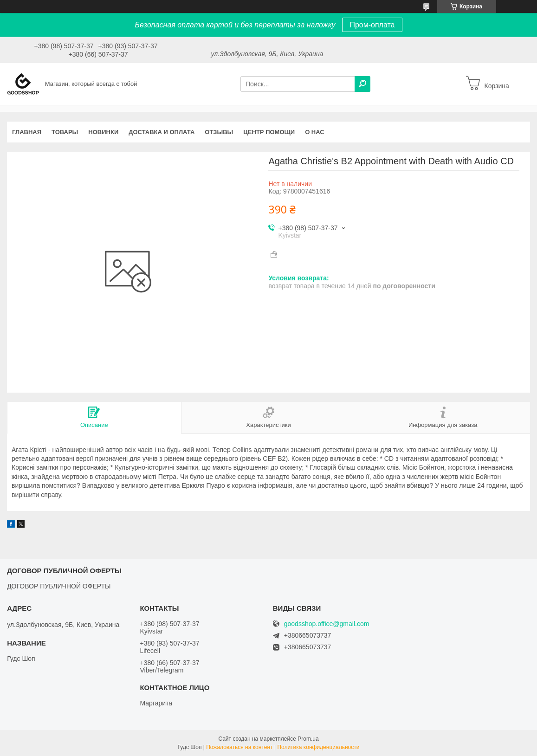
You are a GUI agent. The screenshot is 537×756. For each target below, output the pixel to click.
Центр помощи (269, 132)
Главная (27, 132)
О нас (315, 132)
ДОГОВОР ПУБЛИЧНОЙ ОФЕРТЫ (59, 586)
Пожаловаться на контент (239, 747)
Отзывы (219, 132)
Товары (65, 132)
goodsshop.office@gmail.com (327, 624)
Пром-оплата (372, 25)
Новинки (103, 132)
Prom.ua (308, 739)
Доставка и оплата (162, 132)
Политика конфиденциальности (318, 747)
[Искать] (362, 84)
